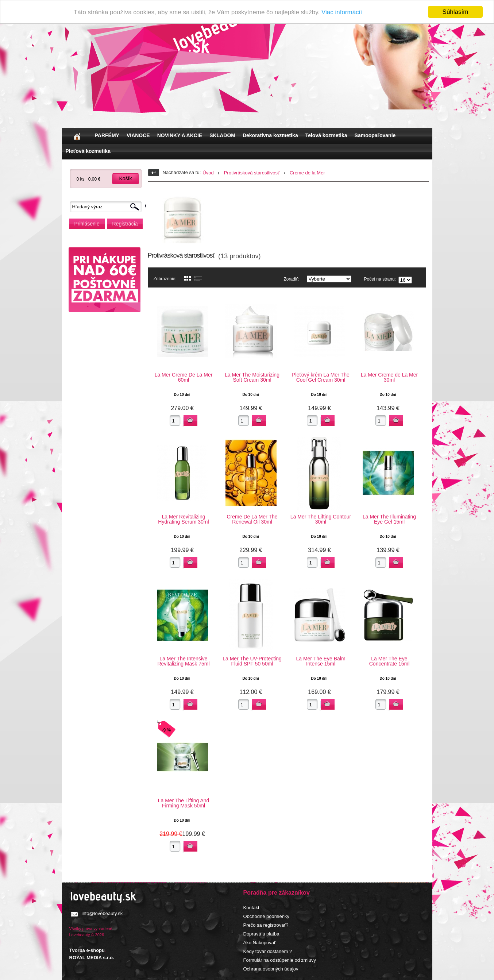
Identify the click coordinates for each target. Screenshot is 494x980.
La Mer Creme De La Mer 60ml (184, 377)
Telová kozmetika (326, 135)
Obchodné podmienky (266, 916)
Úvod (208, 173)
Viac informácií (342, 12)
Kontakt (251, 908)
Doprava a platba (261, 934)
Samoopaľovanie (375, 135)
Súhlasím (456, 12)
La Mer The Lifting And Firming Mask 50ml (184, 803)
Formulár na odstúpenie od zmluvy (280, 960)
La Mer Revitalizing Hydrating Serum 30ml (183, 519)
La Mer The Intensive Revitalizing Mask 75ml (183, 661)
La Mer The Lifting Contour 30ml (321, 519)
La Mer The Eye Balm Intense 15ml (321, 661)
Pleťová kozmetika (88, 151)
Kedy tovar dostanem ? (268, 951)
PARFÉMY (107, 135)
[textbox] (108, 207)
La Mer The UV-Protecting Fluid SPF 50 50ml (252, 661)
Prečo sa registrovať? (266, 925)
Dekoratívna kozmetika (270, 135)
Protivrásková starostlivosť (252, 173)
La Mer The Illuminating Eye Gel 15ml (389, 519)
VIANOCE (138, 135)
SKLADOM (222, 135)
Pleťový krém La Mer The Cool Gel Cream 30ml (321, 377)
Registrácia (125, 224)
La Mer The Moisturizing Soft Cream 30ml (252, 377)
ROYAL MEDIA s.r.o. (92, 958)
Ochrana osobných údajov (271, 969)
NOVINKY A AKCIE (180, 135)
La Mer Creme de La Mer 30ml (389, 377)
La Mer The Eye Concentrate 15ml (389, 661)
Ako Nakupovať (260, 943)
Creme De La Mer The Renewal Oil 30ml (252, 519)
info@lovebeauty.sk (102, 913)
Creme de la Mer (307, 173)
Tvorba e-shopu (87, 950)
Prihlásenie (87, 224)
